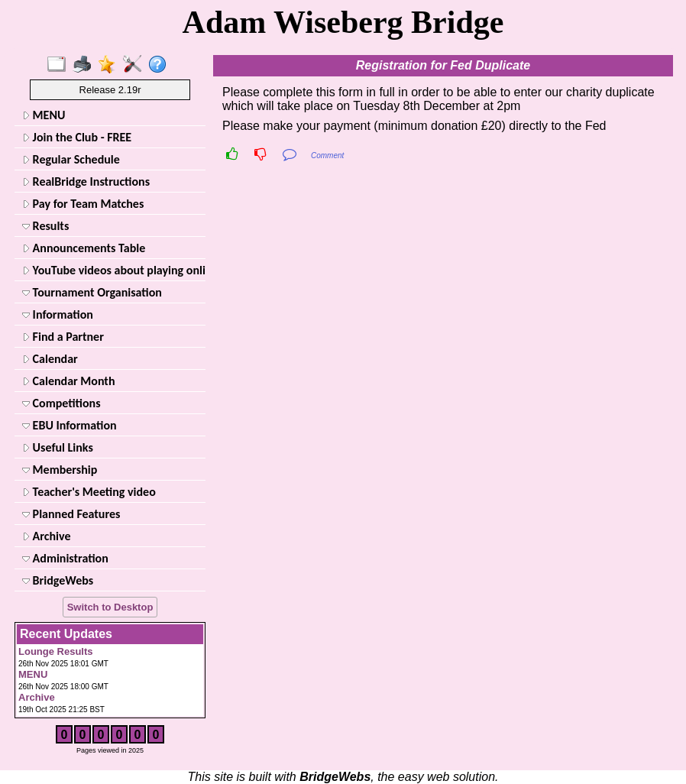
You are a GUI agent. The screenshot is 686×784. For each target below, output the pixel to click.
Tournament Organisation (92, 292)
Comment (327, 156)
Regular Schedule (71, 159)
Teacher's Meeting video (89, 492)
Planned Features (71, 514)
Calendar (50, 359)
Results (45, 226)
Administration (65, 558)
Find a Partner (63, 337)
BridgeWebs (58, 580)
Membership (60, 470)
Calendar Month (69, 381)
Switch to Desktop (110, 607)
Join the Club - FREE (77, 137)
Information (58, 314)
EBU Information (70, 425)
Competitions (61, 403)
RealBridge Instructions (86, 181)
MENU (44, 115)
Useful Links (58, 447)
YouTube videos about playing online (112, 270)
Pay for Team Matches (83, 204)
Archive (46, 536)
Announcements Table (84, 248)
